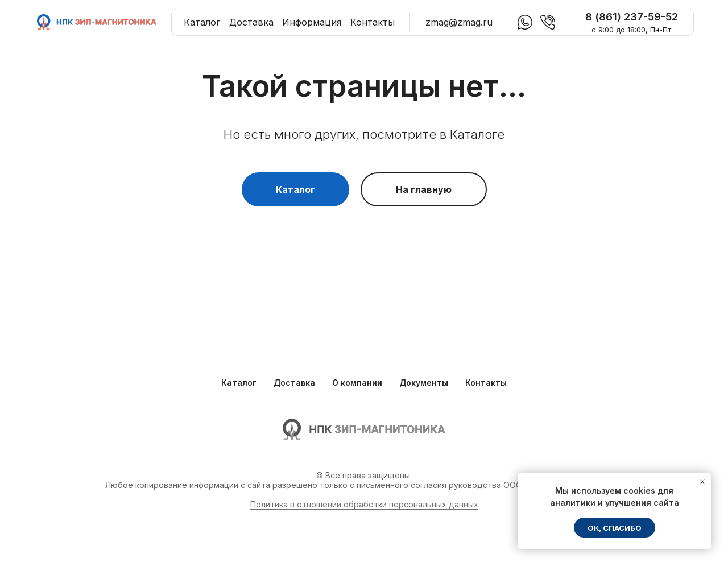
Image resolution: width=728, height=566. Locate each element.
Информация (312, 22)
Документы (424, 383)
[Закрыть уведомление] (702, 482)
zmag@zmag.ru (459, 22)
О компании (357, 383)
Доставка (251, 22)
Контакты (373, 22)
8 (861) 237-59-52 (632, 17)
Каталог (202, 22)
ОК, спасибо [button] (615, 528)
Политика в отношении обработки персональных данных (364, 504)
